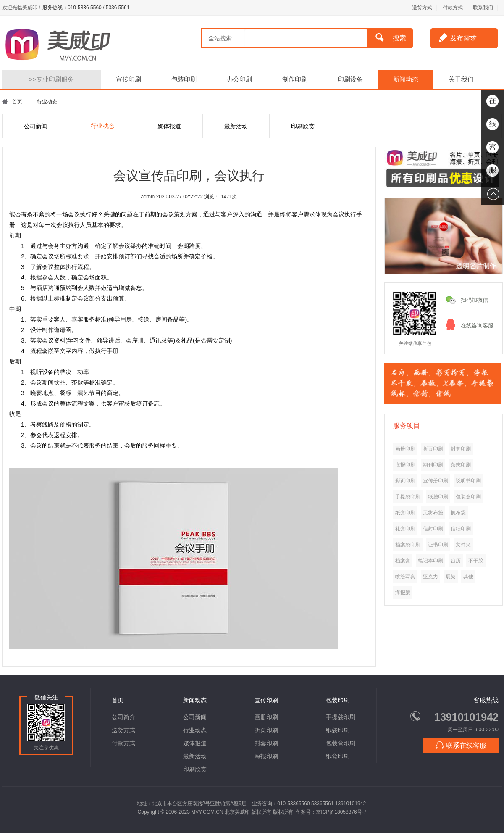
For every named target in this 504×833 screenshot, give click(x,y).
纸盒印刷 (338, 756)
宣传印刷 (129, 79)
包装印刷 (184, 79)
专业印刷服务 (52, 79)
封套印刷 (266, 743)
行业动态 (102, 126)
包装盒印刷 (341, 743)
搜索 (391, 37)
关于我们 (461, 79)
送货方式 (422, 8)
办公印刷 (239, 79)
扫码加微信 (474, 300)
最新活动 (236, 126)
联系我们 (483, 8)
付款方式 (453, 8)
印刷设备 (350, 79)
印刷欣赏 (303, 126)
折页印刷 (266, 730)
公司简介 (123, 717)
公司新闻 (36, 126)
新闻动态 (406, 79)
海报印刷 (266, 756)
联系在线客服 (461, 745)
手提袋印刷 (341, 717)
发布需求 (458, 37)
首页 (17, 102)
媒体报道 (169, 126)
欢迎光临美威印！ (22, 8)
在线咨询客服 (477, 326)
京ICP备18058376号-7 (341, 812)
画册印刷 (266, 717)
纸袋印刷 (338, 730)
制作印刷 (295, 79)
